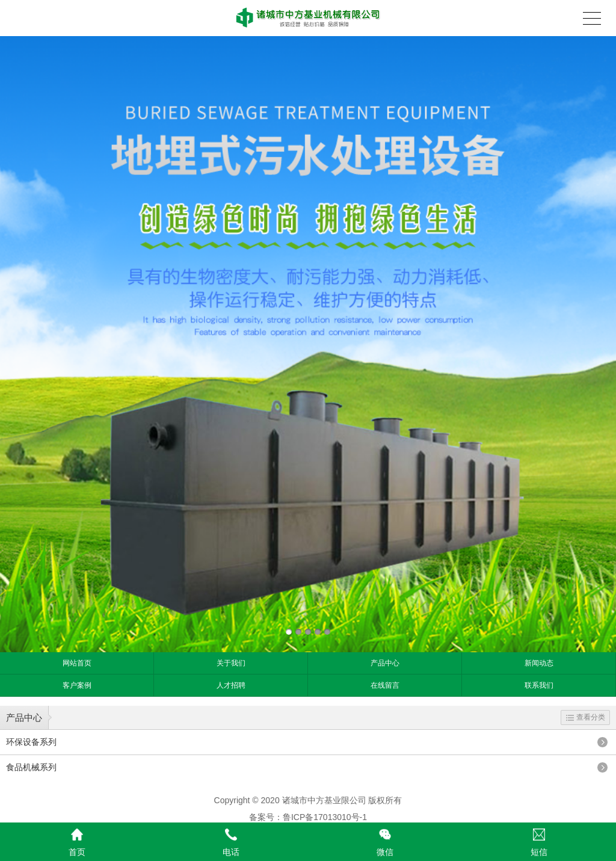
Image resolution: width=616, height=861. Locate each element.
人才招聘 (231, 685)
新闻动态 (539, 663)
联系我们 (539, 685)
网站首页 (77, 663)
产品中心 (385, 663)
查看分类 (586, 717)
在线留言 (385, 685)
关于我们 (231, 663)
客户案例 (77, 685)
